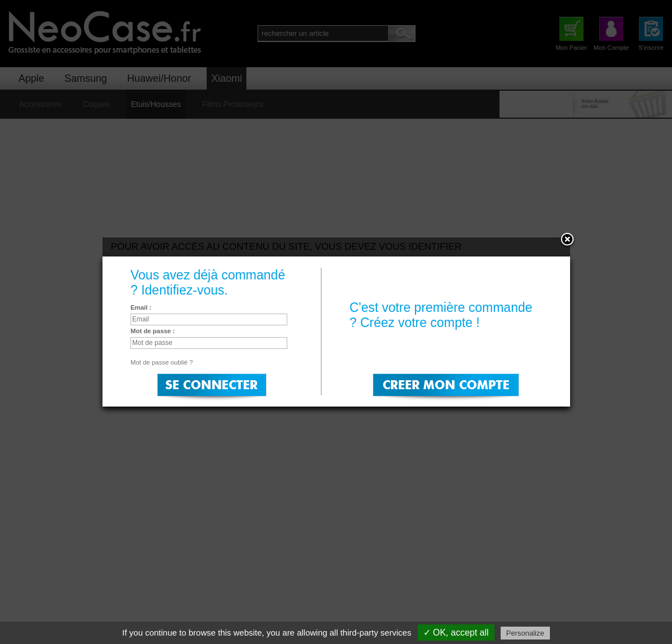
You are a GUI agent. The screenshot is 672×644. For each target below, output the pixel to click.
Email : (141, 307)
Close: (567, 240)
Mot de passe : (153, 331)
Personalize (525, 633)
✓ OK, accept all (456, 633)
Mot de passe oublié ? (162, 362)
